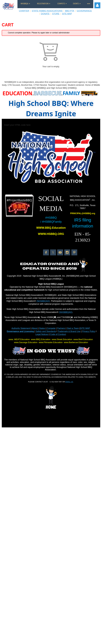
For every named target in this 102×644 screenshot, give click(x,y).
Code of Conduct (58, 334)
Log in (97, 5)
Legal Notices (42, 334)
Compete (51, 328)
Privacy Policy (89, 331)
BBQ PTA (70, 11)
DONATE (45, 14)
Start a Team (73, 328)
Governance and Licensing (20, 331)
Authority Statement (21, 328)
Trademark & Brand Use (69, 331)
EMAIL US (69, 382)
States (42, 328)
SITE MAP (67, 14)
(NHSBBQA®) (43, 301)
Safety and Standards (46, 331)
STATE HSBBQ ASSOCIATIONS (47, 11)
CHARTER (24, 11)
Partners (61, 328)
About (35, 328)
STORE (56, 14)
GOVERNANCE (84, 11)
